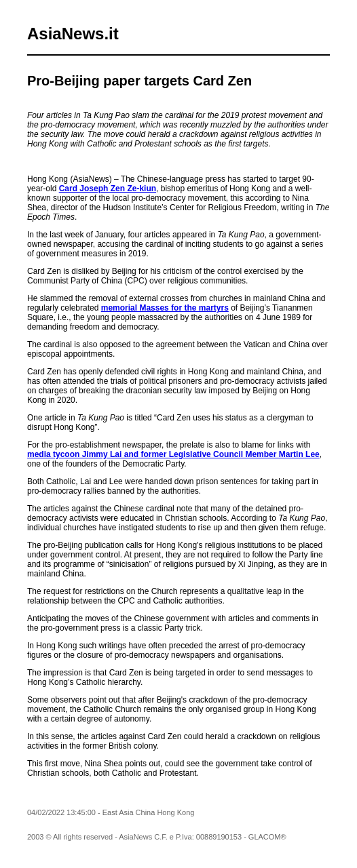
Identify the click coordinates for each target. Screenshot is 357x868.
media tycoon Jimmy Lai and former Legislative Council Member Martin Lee (173, 454)
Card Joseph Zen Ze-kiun (108, 189)
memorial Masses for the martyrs (165, 308)
